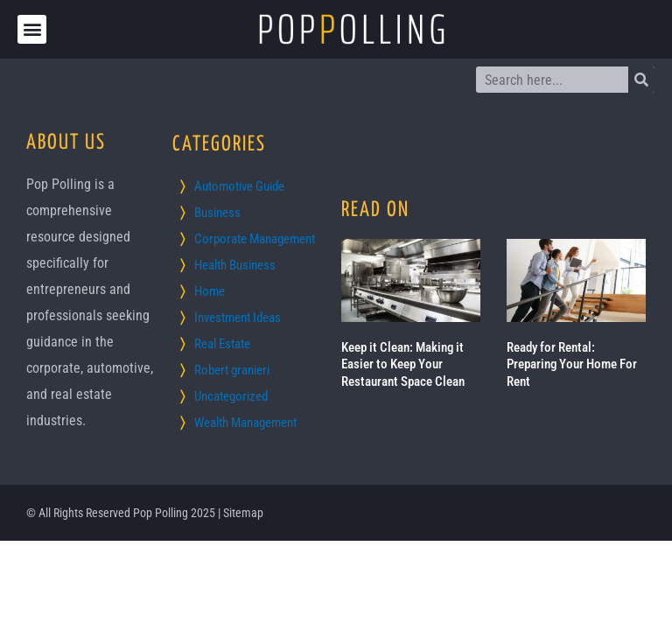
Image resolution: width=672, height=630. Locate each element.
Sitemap (243, 513)
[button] (32, 29)
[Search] (641, 80)
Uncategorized (231, 396)
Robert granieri (232, 370)
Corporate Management (255, 239)
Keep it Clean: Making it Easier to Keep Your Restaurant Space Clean (403, 364)
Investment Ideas (238, 318)
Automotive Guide (239, 186)
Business (217, 213)
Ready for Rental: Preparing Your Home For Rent (572, 364)
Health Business (235, 265)
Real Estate (222, 344)
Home (210, 291)
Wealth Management (245, 423)
